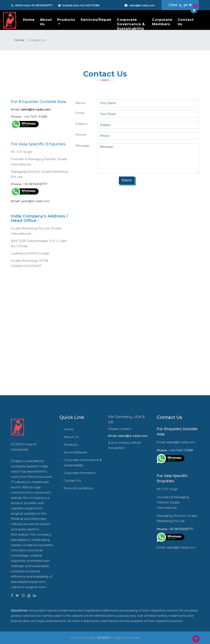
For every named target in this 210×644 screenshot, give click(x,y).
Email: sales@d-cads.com (128, 436)
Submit (127, 180)
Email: (80, 113)
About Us (46, 22)
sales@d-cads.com (142, 5)
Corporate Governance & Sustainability (131, 24)
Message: (83, 146)
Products (66, 20)
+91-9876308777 (42, 5)
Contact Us (186, 22)
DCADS (103, 638)
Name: (81, 103)
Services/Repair (96, 20)
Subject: (82, 124)
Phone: (81, 135)
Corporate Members (162, 22)
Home (29, 20)
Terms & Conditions (78, 488)
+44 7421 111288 (89, 5)
